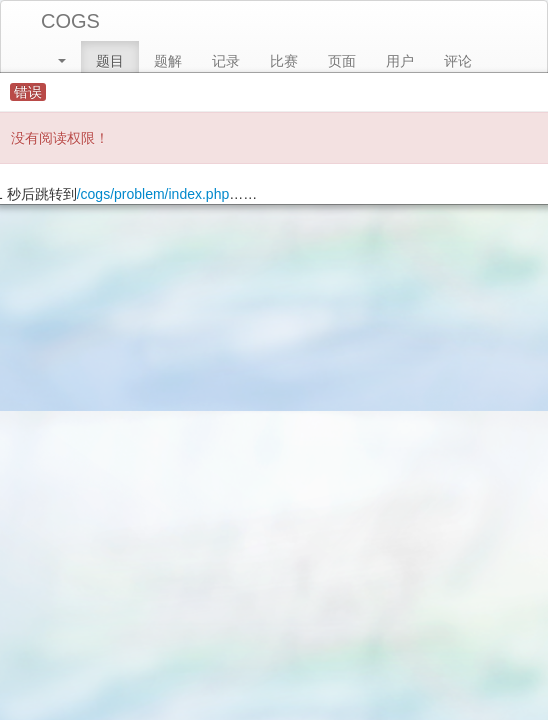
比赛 (284, 61)
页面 (342, 61)
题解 (168, 61)
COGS (70, 21)
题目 (110, 61)
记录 (226, 61)
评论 (458, 61)
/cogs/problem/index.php (153, 194)
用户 (400, 61)
